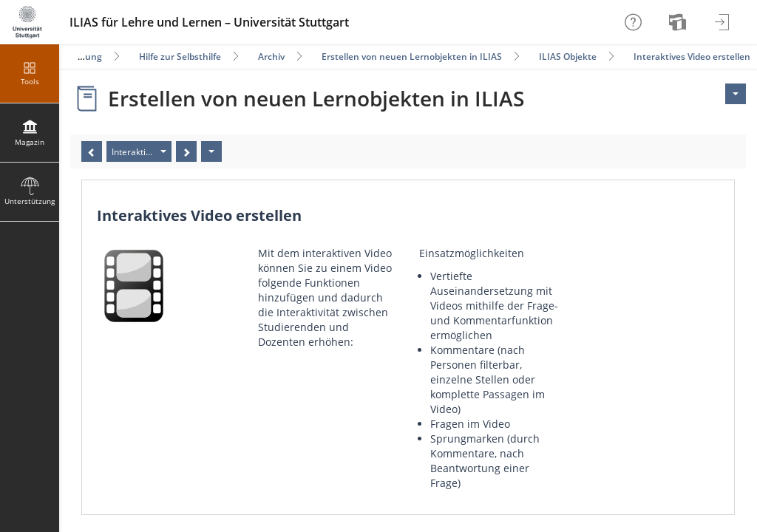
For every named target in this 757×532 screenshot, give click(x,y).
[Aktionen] (211, 151)
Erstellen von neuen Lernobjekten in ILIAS (412, 57)
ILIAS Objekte (568, 57)
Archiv (271, 57)
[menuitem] (679, 22)
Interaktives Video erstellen (692, 57)
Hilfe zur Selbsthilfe (180, 57)
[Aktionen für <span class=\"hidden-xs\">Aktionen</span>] (736, 94)
